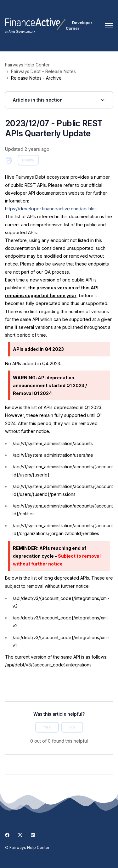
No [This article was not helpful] (72, 727)
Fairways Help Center (27, 65)
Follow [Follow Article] (28, 160)
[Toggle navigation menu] (109, 26)
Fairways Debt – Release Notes (43, 71)
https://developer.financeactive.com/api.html (51, 209)
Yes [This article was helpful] (47, 727)
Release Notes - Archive (36, 78)
